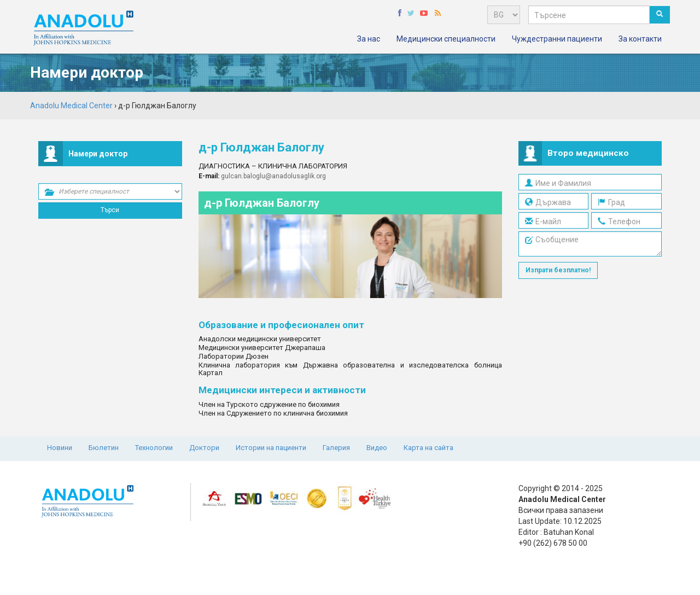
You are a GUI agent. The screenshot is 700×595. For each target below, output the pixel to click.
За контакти (640, 39)
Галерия (336, 448)
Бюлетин (104, 448)
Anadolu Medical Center (71, 106)
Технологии (154, 448)
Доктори (204, 448)
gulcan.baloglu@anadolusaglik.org (273, 176)
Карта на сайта (428, 448)
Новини (60, 448)
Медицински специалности (446, 39)
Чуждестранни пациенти (557, 39)
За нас (369, 39)
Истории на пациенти (271, 448)
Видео (377, 448)
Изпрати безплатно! (558, 270)
